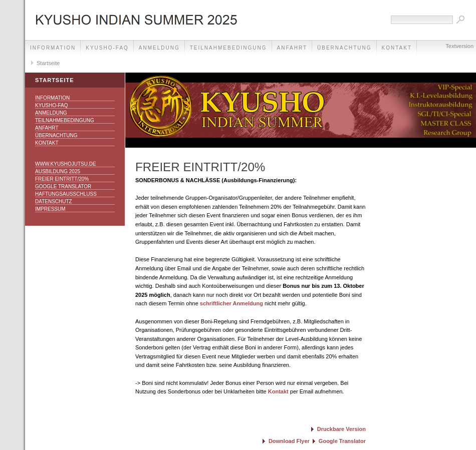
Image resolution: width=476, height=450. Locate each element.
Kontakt (47, 143)
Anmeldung (159, 48)
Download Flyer (289, 441)
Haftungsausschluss (66, 194)
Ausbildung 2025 (58, 171)
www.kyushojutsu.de (66, 164)
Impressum (50, 209)
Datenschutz (54, 201)
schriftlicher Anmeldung (231, 303)
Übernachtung (344, 48)
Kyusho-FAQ (107, 48)
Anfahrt (292, 48)
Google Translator (63, 186)
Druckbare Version (341, 429)
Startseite (48, 63)
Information (53, 48)
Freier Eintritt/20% (62, 179)
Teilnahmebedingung (228, 48)
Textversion (459, 46)
